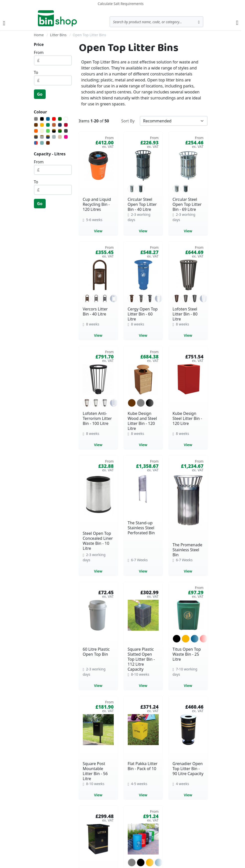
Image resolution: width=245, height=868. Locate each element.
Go (40, 94)
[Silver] (54, 137)
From (39, 52)
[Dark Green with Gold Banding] (60, 131)
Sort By (128, 121)
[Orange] (36, 131)
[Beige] (42, 131)
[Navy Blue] (60, 125)
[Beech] (60, 137)
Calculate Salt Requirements (121, 4)
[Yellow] (42, 125)
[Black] (42, 119)
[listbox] (143, 189)
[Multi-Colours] (36, 143)
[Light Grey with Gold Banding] (42, 137)
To (36, 72)
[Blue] (48, 119)
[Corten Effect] (54, 125)
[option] (132, 189)
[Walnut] (48, 143)
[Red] (54, 119)
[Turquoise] (42, 143)
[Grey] (36, 119)
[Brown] (36, 125)
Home (39, 35)
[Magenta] (66, 137)
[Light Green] (48, 131)
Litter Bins (58, 35)
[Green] (48, 125)
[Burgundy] (66, 125)
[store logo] (57, 18)
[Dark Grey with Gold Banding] (36, 137)
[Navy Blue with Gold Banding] (48, 137)
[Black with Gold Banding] (54, 131)
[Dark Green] (60, 119)
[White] (66, 119)
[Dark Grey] (66, 131)
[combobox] (156, 22)
